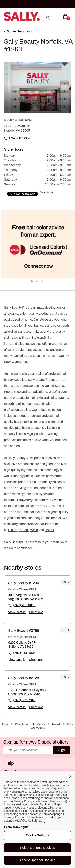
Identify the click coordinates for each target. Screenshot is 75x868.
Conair (49, 530)
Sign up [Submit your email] (61, 751)
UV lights (48, 428)
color (56, 326)
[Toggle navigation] (3, 16)
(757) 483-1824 (24, 653)
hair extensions (39, 422)
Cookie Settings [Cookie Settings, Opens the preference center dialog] (37, 835)
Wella (34, 530)
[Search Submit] (48, 18)
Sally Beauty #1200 (24, 583)
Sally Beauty (47, 192)
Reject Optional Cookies (37, 848)
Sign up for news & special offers (36, 742)
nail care (24, 332)
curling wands (37, 338)
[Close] (70, 777)
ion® (29, 482)
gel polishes (38, 434)
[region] (37, 819)
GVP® (50, 506)
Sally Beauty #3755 (24, 631)
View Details (17, 612)
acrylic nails (18, 434)
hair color (20, 422)
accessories (41, 350)
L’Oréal (24, 530)
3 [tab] (42, 282)
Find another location (20, 32)
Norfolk (56, 724)
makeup (37, 332)
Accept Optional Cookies (38, 860)
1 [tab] (32, 282)
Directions (36, 612)
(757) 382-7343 (24, 700)
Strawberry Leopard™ (33, 500)
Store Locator (23, 724)
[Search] (53, 18)
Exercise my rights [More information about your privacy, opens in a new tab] (16, 827)
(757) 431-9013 (24, 605)
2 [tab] (37, 282)
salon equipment (19, 350)
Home (6, 724)
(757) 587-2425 (20, 138)
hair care (40, 326)
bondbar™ (47, 488)
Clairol (12, 530)
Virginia (41, 724)
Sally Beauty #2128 (24, 678)
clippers (23, 344)
